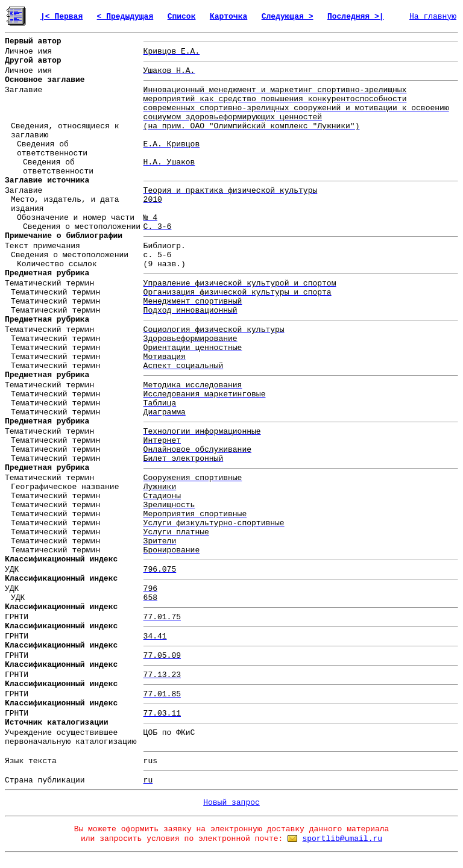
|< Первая (61, 17)
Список (182, 17)
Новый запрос (231, 803)
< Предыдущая (125, 17)
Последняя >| (356, 17)
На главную (433, 17)
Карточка (228, 17)
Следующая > (288, 17)
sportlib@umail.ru (342, 839)
